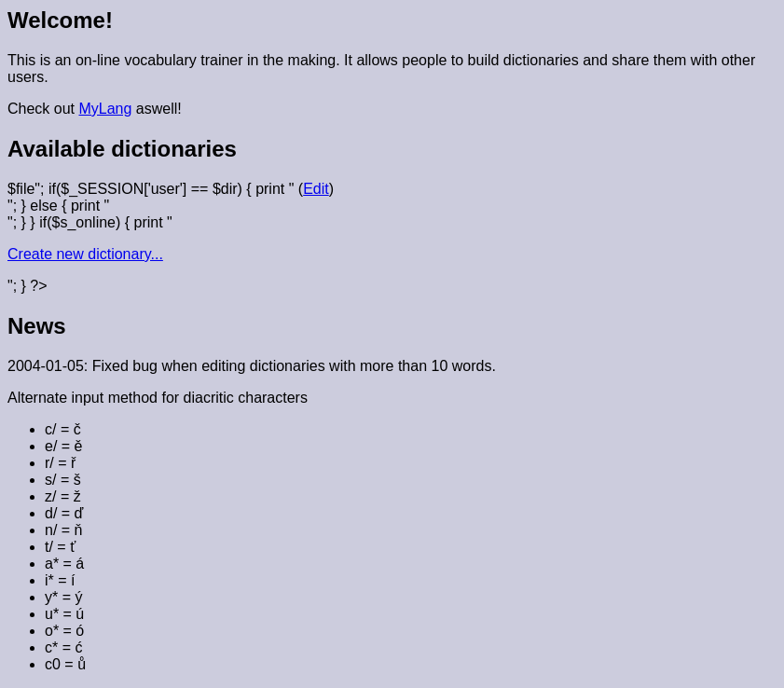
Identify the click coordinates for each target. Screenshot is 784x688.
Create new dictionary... (85, 254)
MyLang (105, 109)
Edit (316, 189)
